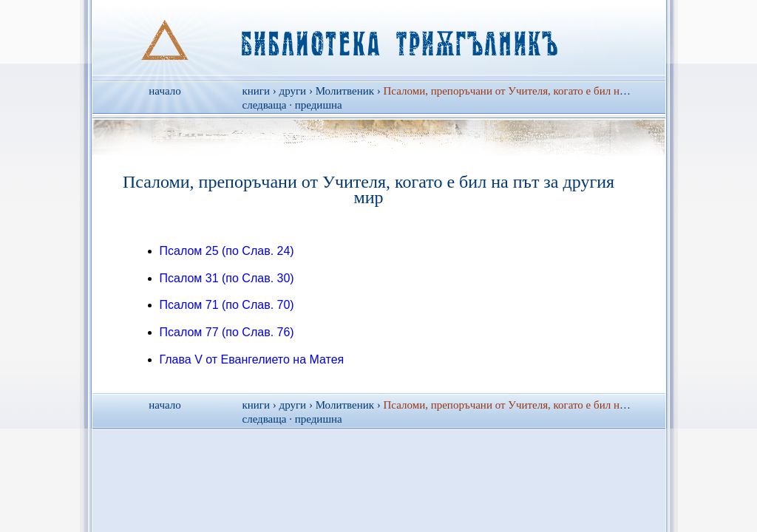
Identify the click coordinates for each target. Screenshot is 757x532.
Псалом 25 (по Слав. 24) (227, 251)
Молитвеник (345, 91)
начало (164, 91)
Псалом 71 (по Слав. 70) (227, 305)
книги (257, 91)
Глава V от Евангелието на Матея (252, 359)
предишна (319, 105)
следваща (265, 105)
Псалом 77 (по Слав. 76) (227, 332)
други (293, 91)
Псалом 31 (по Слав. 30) (227, 278)
